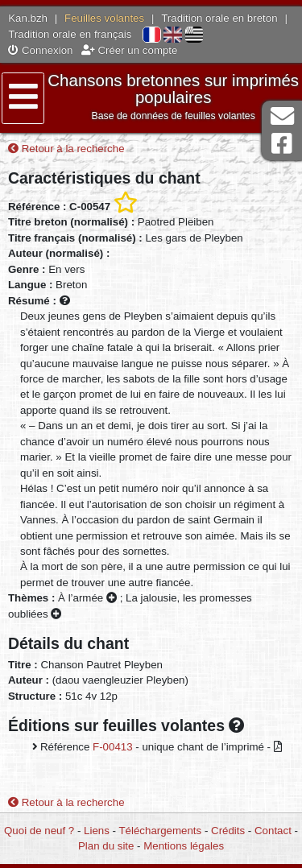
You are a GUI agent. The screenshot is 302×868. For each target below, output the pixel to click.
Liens (97, 831)
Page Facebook (282, 144)
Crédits (228, 831)
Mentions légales (184, 846)
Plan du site (106, 846)
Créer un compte (130, 50)
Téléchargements (160, 831)
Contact (273, 831)
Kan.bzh (28, 18)
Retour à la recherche (66, 149)
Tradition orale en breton (219, 18)
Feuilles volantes (104, 18)
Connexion (40, 50)
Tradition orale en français (70, 34)
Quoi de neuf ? (39, 831)
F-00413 (113, 747)
